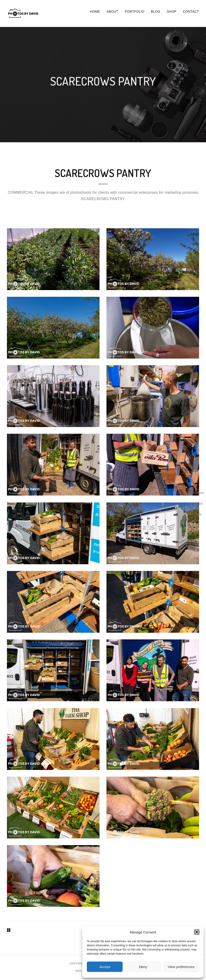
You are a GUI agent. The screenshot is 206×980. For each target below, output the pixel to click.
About (112, 12)
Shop (172, 12)
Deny (143, 967)
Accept (105, 967)
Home (95, 12)
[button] (197, 932)
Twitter (195, 515)
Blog (156, 12)
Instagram (195, 493)
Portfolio (135, 12)
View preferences (181, 967)
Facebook (195, 504)
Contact (191, 12)
